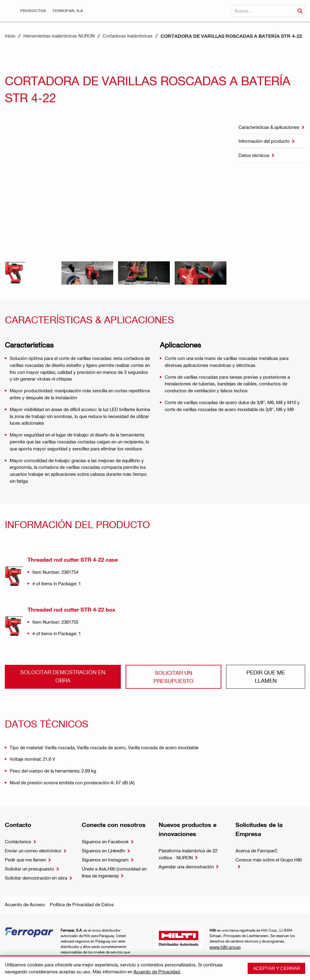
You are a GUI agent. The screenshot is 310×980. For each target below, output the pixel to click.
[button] (33, 11)
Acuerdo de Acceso (25, 904)
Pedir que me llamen (266, 676)
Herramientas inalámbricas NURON (59, 36)
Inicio (10, 36)
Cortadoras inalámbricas (128, 36)
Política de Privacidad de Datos (82, 904)
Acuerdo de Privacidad (157, 972)
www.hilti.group (225, 947)
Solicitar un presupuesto (173, 676)
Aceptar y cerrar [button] (277, 968)
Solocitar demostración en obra (63, 676)
